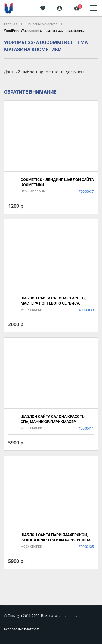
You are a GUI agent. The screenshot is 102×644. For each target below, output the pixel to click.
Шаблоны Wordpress (41, 24)
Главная (11, 24)
